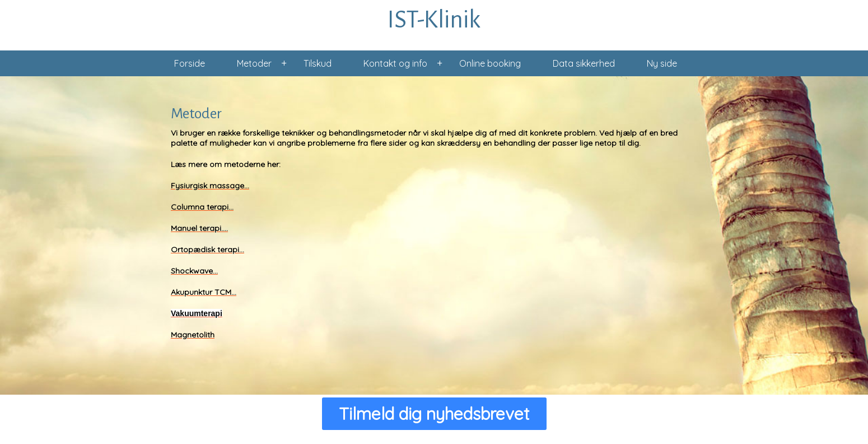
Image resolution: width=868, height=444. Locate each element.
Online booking (490, 63)
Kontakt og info (395, 63)
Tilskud (318, 63)
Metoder (254, 63)
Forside (190, 63)
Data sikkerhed (584, 63)
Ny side (662, 63)
